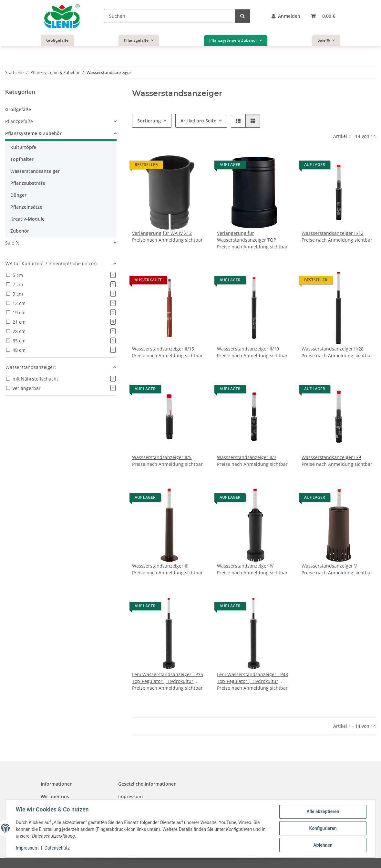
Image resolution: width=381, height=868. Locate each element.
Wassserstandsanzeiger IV (245, 566)
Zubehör (20, 231)
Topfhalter (22, 159)
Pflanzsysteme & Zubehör (33, 133)
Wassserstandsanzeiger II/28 (333, 349)
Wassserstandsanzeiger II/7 (247, 457)
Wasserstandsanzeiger (35, 171)
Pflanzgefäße (19, 121)
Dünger (18, 195)
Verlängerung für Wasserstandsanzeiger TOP (247, 236)
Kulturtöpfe (23, 147)
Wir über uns (55, 796)
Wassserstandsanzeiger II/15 (163, 349)
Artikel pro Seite (198, 121)
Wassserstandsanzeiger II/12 (333, 233)
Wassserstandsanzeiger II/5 (162, 457)
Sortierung (149, 121)
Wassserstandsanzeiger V (329, 566)
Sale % (12, 243)
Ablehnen (323, 845)
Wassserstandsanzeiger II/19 (248, 349)
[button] (286, 16)
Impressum (27, 848)
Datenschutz (57, 848)
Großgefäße (18, 109)
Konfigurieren (323, 828)
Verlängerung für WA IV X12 (162, 233)
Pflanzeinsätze (26, 207)
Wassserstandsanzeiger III (160, 566)
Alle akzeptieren (323, 811)
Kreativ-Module (27, 219)
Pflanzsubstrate (28, 183)
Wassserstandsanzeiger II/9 (331, 457)
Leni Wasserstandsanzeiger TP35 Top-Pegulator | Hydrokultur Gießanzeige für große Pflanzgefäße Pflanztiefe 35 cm (168, 678)
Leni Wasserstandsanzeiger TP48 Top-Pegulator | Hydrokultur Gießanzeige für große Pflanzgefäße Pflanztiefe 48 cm (252, 678)
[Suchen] (170, 16)
